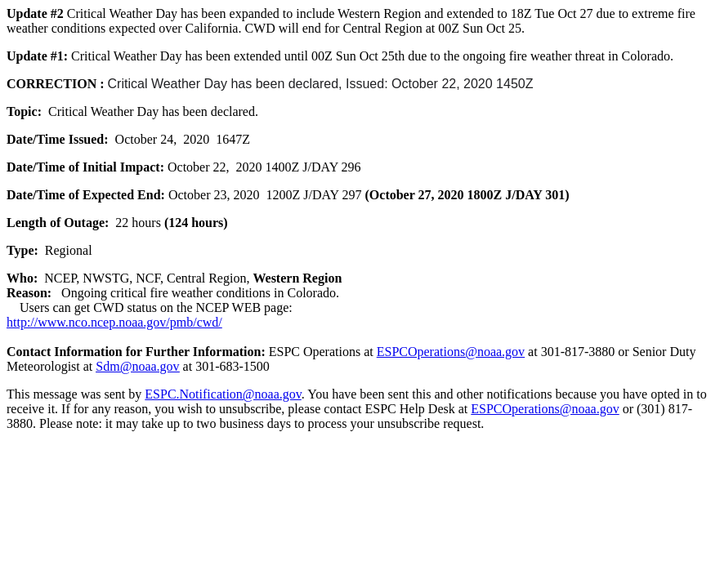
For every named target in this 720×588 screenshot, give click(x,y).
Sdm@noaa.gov (137, 366)
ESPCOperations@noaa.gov (451, 352)
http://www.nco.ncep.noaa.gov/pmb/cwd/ (114, 322)
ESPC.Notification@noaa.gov (223, 394)
